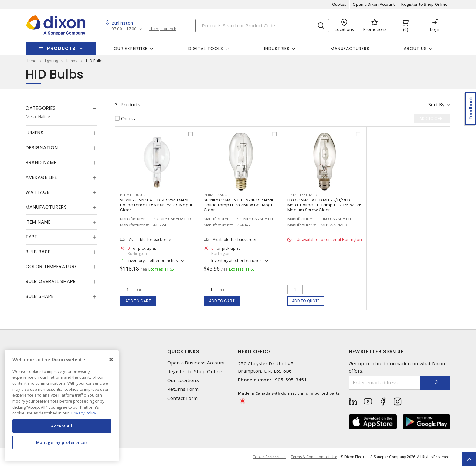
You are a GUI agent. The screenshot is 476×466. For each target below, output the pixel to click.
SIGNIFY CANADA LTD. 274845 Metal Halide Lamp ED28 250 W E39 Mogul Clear (239, 205)
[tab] (61, 108)
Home (31, 61)
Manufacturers (350, 49)
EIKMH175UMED (303, 195)
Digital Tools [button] (206, 49)
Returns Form (183, 389)
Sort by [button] (436, 104)
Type (31, 237)
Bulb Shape (40, 296)
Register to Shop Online (424, 4)
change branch (163, 29)
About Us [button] (415, 49)
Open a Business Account (196, 363)
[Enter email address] (385, 383)
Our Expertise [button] (131, 49)
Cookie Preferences (269, 457)
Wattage (37, 192)
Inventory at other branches (153, 260)
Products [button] (61, 48)
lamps (72, 61)
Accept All (62, 426)
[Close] (111, 360)
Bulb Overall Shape (51, 281)
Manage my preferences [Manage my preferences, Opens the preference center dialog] (62, 442)
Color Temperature (51, 267)
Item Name (38, 222)
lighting (51, 61)
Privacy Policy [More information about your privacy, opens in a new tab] (84, 413)
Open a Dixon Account (374, 4)
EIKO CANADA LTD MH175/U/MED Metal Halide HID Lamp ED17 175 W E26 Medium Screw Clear (325, 205)
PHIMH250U (216, 195)
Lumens (35, 133)
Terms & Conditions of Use (314, 457)
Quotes (339, 4)
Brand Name (41, 162)
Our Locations (183, 380)
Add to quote (306, 301)
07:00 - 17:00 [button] (124, 29)
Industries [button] (277, 49)
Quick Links (183, 351)
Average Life (41, 177)
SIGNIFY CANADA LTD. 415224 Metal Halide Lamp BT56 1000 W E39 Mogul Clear (156, 205)
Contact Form (183, 398)
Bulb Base (38, 252)
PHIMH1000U (133, 195)
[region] (62, 406)
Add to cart (138, 301)
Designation (42, 148)
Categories (41, 108)
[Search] (262, 26)
